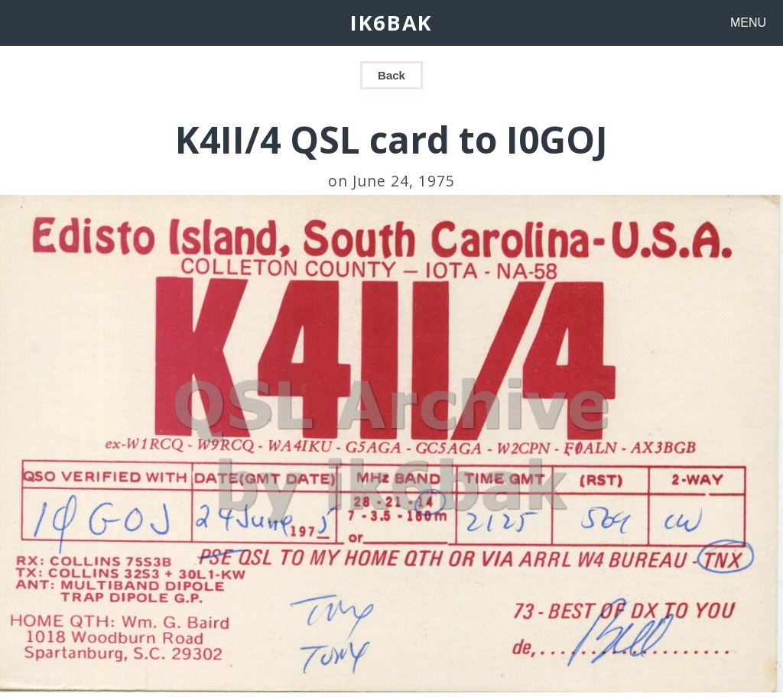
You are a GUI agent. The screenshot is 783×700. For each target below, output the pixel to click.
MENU (748, 23)
